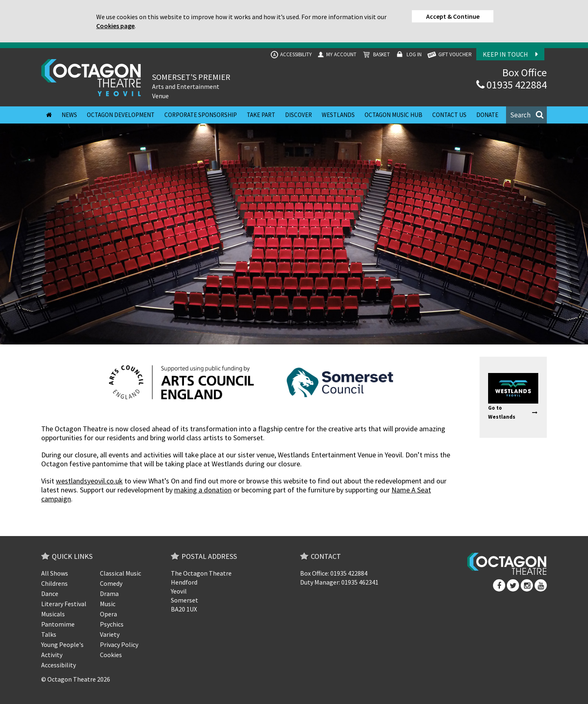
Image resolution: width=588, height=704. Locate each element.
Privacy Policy (119, 644)
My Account (336, 55)
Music (108, 604)
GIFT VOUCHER (449, 55)
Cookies (111, 655)
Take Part (261, 115)
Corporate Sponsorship (201, 115)
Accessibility (291, 55)
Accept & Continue (453, 16)
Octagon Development (121, 115)
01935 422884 (512, 85)
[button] (526, 115)
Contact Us (449, 115)
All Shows (55, 573)
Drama (109, 594)
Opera (108, 614)
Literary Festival (64, 604)
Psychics (112, 624)
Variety (110, 634)
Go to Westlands (513, 412)
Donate (487, 115)
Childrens (54, 583)
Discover (298, 115)
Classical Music (120, 573)
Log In (408, 55)
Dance (50, 594)
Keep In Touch (510, 54)
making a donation (203, 490)
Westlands (338, 115)
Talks (49, 634)
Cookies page (115, 26)
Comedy (111, 583)
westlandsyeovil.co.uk (89, 481)
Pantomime (58, 624)
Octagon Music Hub (393, 115)
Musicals (53, 614)
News (69, 115)
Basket (375, 55)
